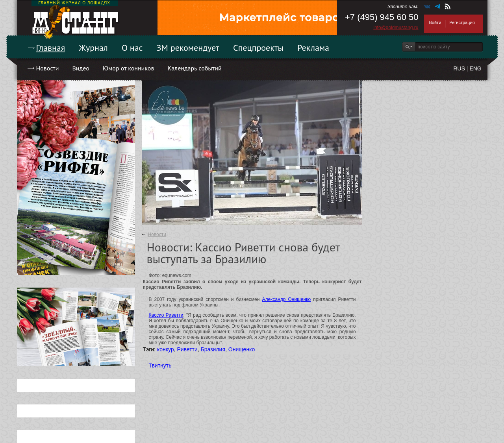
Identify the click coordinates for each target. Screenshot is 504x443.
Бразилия (213, 349)
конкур (166, 349)
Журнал (93, 48)
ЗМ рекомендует (188, 48)
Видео (81, 68)
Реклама (313, 48)
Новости (48, 68)
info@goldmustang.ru (396, 28)
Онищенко (242, 349)
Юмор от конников (129, 68)
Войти (435, 22)
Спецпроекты (258, 48)
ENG (475, 68)
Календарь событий (194, 68)
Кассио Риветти (166, 315)
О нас (132, 48)
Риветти (187, 349)
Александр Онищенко (286, 299)
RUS (459, 68)
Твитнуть (160, 365)
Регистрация (462, 22)
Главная (51, 48)
